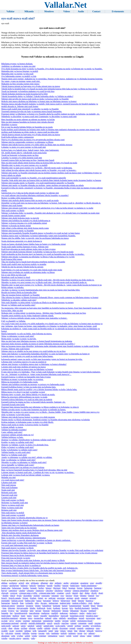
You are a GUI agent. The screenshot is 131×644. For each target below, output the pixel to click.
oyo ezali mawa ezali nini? (13, 480)
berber (41, 588)
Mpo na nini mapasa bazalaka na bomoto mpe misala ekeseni (28, 122)
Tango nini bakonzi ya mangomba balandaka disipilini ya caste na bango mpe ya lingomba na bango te (46, 354)
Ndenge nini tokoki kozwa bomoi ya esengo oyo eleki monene (28, 417)
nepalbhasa (72, 618)
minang (23, 618)
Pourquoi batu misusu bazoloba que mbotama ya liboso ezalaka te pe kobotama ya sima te (40, 407)
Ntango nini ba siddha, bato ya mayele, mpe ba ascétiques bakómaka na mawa (35, 238)
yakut (89, 636)
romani (73, 623)
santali (39, 626)
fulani (40, 598)
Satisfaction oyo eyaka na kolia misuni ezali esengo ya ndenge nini (30, 193)
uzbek (27, 636)
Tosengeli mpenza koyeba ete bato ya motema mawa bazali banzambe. (32, 111)
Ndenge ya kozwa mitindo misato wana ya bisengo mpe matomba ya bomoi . (34, 318)
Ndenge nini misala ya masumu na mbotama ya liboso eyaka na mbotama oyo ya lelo (38, 257)
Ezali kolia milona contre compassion (18, 137)
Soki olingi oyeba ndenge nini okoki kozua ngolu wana (25, 228)
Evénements (118, 11)
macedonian (34, 613)
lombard (92, 611)
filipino (83, 596)
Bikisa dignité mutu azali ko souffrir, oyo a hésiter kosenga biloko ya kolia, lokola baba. (39, 389)
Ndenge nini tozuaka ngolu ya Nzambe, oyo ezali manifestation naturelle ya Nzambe (38, 183)
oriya (11, 621)
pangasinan (36, 621)
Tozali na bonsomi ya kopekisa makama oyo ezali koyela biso (28, 91)
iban (22, 603)
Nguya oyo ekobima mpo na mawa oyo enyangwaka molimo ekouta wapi (33, 140)
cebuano (30, 591)
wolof (76, 636)
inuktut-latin (65, 603)
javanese (30, 606)
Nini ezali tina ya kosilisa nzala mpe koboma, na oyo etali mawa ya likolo (33, 560)
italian (97, 603)
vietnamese (53, 636)
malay (82, 613)
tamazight (42, 631)
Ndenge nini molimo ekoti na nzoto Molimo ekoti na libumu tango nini (32, 530)
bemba (26, 588)
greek (77, 598)
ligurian (46, 611)
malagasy (74, 613)
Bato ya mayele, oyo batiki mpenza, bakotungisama (24, 538)
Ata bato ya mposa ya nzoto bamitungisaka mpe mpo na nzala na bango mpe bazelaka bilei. (41, 290)
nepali (82, 618)
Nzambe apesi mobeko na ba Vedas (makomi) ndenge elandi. (28, 316)
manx (29, 616)
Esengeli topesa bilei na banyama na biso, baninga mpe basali (28, 160)
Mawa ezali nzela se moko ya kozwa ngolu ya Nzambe (25, 425)
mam (23, 616)
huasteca (89, 601)
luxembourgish (21, 613)
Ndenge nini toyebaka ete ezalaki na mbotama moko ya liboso (28, 272)
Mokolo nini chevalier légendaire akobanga (20, 535)
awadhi (99, 583)
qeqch (50, 623)
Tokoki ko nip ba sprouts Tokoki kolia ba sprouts (22, 267)
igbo (37, 603)
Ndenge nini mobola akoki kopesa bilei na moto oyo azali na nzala (30, 200)
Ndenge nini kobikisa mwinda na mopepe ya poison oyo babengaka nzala (33, 384)
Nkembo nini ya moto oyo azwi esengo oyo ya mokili (24, 165)
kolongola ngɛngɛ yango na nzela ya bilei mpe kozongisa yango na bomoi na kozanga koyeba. (42, 359)
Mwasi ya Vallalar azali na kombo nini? (18, 305)
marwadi (64, 616)
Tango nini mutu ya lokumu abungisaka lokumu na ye (25, 518)
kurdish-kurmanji (82, 608)
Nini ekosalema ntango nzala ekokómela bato (21, 533)
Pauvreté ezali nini (9, 495)
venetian (42, 636)
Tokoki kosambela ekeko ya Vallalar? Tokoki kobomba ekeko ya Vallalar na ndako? (37, 96)
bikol (64, 588)
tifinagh (90, 631)
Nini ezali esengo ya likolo (13, 210)
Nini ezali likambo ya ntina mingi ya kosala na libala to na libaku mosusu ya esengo (37, 302)
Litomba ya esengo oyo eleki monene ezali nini (22, 158)
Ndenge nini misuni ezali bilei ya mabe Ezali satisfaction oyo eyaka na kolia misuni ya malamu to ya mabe (47, 208)
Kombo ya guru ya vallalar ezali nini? (18, 442)
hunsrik (15, 603)
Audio (81, 11)
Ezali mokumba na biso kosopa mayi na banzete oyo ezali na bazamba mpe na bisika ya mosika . (43, 254)
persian (65, 621)
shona (17, 628)
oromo (18, 621)
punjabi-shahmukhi (37, 623)
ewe (62, 596)
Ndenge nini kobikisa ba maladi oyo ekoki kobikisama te (26, 221)
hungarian (6, 603)
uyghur (20, 636)
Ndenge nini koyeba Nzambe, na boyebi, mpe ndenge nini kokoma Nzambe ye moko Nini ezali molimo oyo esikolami (52, 550)
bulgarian (88, 588)
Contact (96, 11)
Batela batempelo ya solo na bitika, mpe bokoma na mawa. (27, 334)
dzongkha (28, 596)
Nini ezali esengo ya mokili (13, 515)
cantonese (13, 591)
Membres (49, 11)
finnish (91, 596)
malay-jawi (91, 613)
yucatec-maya (15, 638)
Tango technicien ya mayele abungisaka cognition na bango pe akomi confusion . (36, 540)
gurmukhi (6, 601)
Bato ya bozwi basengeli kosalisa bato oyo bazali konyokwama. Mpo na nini (34, 470)
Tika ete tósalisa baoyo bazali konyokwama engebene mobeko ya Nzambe (33, 262)
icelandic (29, 603)
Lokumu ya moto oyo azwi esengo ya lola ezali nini (24, 147)
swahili (4, 631)
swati (12, 631)
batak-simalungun (89, 586)
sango (23, 626)
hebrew (56, 601)
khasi (93, 606)
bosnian (72, 588)
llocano (84, 611)
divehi (94, 593)
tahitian (28, 631)
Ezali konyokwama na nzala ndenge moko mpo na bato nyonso (28, 249)
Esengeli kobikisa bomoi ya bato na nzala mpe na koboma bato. (29, 387)
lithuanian (74, 611)
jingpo (38, 606)
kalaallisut (47, 606)
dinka (87, 593)
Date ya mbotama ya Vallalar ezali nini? (18, 460)
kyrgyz (11, 611)
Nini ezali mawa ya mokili (13, 513)
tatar (57, 631)
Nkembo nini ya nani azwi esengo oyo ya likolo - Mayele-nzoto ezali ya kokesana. (37, 168)
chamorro (40, 591)
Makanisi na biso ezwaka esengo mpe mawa (20, 84)
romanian (82, 623)
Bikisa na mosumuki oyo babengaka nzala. (20, 382)
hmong (81, 601)
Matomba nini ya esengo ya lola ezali (17, 74)
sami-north (6, 626)
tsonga (34, 633)
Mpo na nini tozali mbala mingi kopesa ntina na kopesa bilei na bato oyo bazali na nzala (39, 163)
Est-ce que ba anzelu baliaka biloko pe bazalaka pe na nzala (27, 127)
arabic (66, 583)
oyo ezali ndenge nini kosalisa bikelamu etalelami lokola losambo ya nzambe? (35, 195)
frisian (25, 598)
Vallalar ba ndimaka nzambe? (14, 430)
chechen (49, 591)
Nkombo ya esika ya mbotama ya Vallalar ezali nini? (24, 462)
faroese (69, 596)
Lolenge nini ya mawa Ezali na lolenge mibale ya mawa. (26, 475)
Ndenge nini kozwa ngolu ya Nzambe (18, 231)
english (37, 596)
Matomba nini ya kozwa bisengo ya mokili (20, 71)
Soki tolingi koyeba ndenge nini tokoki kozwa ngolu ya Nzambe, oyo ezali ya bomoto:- (39, 170)
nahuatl (48, 618)
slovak (55, 628)
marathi (44, 616)
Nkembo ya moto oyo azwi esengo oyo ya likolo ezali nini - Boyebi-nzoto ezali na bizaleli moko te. (44, 282)
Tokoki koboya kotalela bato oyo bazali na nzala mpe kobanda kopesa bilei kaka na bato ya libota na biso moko (49, 89)
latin (32, 611)
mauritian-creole (77, 616)
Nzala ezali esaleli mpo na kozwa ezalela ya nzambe (24, 264)
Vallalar (10, 11)
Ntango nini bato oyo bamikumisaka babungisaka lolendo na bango (30, 525)
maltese (16, 616)
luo (11, 613)
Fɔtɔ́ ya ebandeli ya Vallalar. (14, 321)
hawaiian (47, 601)
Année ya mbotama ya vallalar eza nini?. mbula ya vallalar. (27, 457)
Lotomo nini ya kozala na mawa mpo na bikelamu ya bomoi (27, 369)
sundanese (90, 628)
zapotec (26, 638)
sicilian (24, 628)
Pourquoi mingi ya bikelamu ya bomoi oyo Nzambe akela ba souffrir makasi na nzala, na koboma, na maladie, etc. (51, 114)
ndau (55, 618)
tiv (3, 633)
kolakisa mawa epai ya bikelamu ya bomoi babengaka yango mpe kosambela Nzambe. (39, 236)
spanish (80, 628)
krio (71, 608)
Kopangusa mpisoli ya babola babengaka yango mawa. (25, 575)
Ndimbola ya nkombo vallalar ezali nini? (19, 300)
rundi (90, 623)
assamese (84, 583)
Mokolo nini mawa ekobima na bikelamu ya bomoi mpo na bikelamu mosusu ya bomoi (39, 101)
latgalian (24, 611)
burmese (98, 588)
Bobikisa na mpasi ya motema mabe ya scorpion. (22, 379)
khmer (100, 606)
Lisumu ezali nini (9, 498)
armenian (75, 583)
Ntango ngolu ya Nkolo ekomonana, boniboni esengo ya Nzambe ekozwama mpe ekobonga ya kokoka (46, 420)
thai (76, 631)
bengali (34, 588)
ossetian (26, 621)
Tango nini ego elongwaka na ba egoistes (19, 528)
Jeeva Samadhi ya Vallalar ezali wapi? (18, 465)
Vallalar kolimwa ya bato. (12, 437)
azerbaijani (14, 586)
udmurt (92, 633)
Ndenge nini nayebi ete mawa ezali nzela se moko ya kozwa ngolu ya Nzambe (35, 99)
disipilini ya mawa (9, 125)
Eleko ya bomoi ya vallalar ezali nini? (18, 447)
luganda (5, 613)
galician (52, 598)
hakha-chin (30, 601)
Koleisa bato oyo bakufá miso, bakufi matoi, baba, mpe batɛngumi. (30, 150)
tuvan (80, 633)
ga (46, 598)
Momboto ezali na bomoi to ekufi (16, 277)
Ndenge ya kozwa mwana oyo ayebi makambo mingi (24, 223)
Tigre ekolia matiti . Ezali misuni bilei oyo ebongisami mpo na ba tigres (32, 573)
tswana (41, 633)
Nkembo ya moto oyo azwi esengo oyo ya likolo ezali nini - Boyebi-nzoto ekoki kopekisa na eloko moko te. (48, 280)
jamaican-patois (8, 606)
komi (49, 608)
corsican (14, 593)
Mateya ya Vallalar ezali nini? (14, 455)
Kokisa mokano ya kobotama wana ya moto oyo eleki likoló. (27, 422)
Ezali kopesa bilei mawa (12, 259)
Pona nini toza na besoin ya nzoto (16, 558)
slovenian (64, 628)
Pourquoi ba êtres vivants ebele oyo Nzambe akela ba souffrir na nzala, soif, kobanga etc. (40, 568)
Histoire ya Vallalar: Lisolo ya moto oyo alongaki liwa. (25, 445)
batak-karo (75, 586)
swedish (19, 631)
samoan (16, 626)
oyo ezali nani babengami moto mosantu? (19, 545)
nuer (99, 618)
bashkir (57, 586)
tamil (51, 631)
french (4, 598)
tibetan (82, 631)
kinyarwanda (23, 608)
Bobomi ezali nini (9, 493)
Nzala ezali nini (8, 490)
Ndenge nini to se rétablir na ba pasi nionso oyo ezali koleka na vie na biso (34, 351)
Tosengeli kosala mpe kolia (13, 405)
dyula (19, 596)
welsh (69, 636)
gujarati (93, 598)
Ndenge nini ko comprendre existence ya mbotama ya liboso (27, 142)
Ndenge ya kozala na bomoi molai (16, 226)
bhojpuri (57, 588)
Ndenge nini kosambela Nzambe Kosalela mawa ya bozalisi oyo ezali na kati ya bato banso (41, 233)
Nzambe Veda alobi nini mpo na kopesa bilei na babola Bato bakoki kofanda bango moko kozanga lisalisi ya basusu (51, 180)
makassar (64, 613)
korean (65, 608)
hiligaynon (65, 601)
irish (90, 603)
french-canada (15, 598)
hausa (39, 601)
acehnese (13, 583)
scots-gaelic (60, 626)
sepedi (70, 626)
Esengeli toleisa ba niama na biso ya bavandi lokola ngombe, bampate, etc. (34, 402)
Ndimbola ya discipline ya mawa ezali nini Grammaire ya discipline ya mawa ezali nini (39, 116)
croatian (60, 593)
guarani (84, 598)
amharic (58, 583)
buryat (4, 591)
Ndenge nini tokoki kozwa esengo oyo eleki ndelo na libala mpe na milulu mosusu (37, 145)
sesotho (86, 626)
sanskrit (31, 626)
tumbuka (55, 633)
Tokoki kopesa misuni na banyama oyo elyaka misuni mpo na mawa (31, 86)
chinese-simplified (81, 591)
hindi (74, 601)
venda (34, 636)
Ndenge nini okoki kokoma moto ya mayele (20, 218)
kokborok (41, 608)
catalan (22, 591)
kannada (57, 606)
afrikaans (35, 583)
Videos (67, 11)
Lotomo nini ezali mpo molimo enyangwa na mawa (24, 367)
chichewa (59, 591)
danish (75, 593)
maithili (55, 613)
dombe (5, 596)
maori (36, 616)
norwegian (91, 618)
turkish (64, 633)
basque (65, 586)
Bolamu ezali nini (9, 510)
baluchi (33, 586)
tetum (70, 631)
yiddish (96, 636)
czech (68, 593)
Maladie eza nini (8, 477)
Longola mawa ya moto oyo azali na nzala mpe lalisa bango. (27, 356)
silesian (32, 628)
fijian (76, 596)
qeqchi (57, 623)
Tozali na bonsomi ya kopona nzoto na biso (20, 155)
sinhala (47, 628)
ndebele (62, 618)
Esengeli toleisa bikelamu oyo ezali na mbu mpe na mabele (27, 400)
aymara (5, 586)
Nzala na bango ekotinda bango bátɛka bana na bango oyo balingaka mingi (34, 244)
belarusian (17, 588)
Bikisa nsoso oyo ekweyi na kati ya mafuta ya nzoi (23, 392)
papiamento (48, 621)
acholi (21, 583)
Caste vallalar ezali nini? (12, 432)
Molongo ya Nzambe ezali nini (15, 503)
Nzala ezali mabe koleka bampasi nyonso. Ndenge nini (25, 247)
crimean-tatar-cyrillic (28, 593)
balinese (24, 586)
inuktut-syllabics (79, 603)
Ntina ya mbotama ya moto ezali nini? (18, 336)
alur (51, 583)
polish (73, 621)
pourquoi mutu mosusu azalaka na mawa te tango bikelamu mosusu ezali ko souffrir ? (38, 344)
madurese (45, 613)
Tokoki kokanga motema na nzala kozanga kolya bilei (25, 94)
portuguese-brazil (85, 621)
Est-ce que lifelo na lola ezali (14, 275)
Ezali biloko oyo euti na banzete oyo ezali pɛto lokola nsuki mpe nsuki (32, 270)
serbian (78, 626)
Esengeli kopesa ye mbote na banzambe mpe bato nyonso (26, 377)
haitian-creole (17, 601)
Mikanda (29, 11)
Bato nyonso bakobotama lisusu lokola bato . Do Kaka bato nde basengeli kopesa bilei (38, 570)
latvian (38, 611)
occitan (4, 621)
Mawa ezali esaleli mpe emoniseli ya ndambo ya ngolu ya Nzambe (30, 109)
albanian (44, 583)
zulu (33, 638)
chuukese (94, 591)
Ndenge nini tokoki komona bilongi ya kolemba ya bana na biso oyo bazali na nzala (37, 252)
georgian (61, 598)
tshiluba (26, 633)
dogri (101, 593)
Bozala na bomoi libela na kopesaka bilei (19, 292)
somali (72, 628)
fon (97, 596)
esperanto (46, 596)
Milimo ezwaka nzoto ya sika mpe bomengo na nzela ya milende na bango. (34, 410)
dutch (13, 596)
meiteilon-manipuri (10, 618)
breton (80, 588)
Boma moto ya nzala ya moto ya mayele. (19, 339)
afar (28, 583)
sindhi (40, 628)
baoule (50, 586)
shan (10, 628)
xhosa (82, 636)
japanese (20, 606)
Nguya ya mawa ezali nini (13, 505)
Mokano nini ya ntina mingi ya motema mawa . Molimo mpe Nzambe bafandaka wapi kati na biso (44, 313)
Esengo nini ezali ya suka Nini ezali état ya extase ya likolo (27, 543)
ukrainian (5, 636)
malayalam (6, 616)
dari (81, 593)
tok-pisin (9, 633)
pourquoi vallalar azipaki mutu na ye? (18, 435)
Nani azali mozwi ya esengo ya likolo (18, 548)
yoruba (4, 638)
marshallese (54, 616)
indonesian (53, 603)
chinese (68, 591)
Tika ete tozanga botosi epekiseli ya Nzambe (20, 295)
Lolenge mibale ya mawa (12, 427)
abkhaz (4, 583)
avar (92, 583)
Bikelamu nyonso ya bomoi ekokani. (17, 64)
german (70, 598)
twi (85, 633)
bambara (41, 586)
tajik (35, 631)
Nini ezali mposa (9, 485)
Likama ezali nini (9, 482)
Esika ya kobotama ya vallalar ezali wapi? (19, 450)
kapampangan (75, 606)
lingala (65, 611)
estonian (55, 596)
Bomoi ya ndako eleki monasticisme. (17, 198)
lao (17, 611)
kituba (32, 608)
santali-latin (49, 626)
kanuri (65, 606)
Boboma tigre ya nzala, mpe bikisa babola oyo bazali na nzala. (28, 394)
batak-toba (6, 588)
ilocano (44, 603)
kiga (4, 608)
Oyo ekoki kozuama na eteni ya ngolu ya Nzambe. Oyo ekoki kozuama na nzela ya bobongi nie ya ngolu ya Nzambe (52, 69)
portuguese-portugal (10, 623)
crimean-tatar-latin (47, 593)
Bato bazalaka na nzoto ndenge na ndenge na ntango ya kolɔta (28, 119)
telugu (63, 631)
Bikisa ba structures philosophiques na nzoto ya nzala (24, 397)
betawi (49, 588)
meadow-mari (92, 616)
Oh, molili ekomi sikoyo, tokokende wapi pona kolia (24, 153)
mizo (30, 618)
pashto (58, 621)
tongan (18, 633)
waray (62, 636)
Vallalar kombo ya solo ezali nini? (16, 452)
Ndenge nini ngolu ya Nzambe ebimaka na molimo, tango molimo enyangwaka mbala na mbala (42, 185)
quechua (65, 623)
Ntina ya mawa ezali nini (12, 508)
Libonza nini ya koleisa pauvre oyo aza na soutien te (24, 362)
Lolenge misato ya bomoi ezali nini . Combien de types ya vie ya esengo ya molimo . (38, 472)
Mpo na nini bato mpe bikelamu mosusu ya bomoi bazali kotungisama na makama (37, 341)
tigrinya (99, 631)
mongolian (39, 618)
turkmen (72, 633)
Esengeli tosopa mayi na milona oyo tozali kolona (23, 467)
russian (98, 623)
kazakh (86, 606)
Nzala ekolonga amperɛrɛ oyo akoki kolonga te (22, 241)
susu (98, 628)
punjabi (24, 623)
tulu (48, 633)
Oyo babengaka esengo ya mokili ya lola (19, 76)
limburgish (56, 611)
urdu (13, 636)
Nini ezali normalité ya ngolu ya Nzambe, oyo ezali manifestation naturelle (34, 178)
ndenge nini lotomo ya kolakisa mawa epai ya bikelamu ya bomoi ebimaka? (34, 364)
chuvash (5, 593)
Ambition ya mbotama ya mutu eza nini (18, 66)
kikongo (12, 608)
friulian (33, 598)
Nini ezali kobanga (9, 487)
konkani (57, 608)
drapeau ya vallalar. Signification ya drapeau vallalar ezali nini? (29, 440)
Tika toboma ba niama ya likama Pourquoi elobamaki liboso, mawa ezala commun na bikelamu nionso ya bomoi (50, 297)
